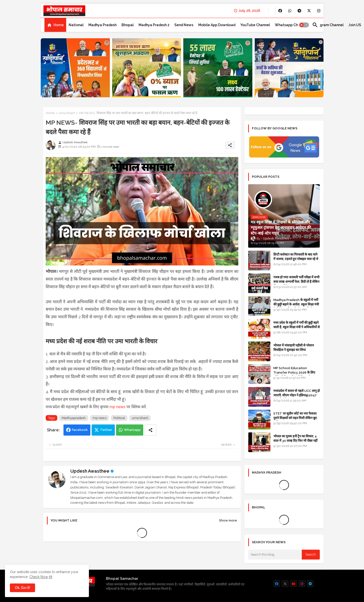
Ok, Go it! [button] (22, 588)
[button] (304, 25)
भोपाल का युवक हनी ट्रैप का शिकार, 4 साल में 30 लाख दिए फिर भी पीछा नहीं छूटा (295, 441)
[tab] (55, 25)
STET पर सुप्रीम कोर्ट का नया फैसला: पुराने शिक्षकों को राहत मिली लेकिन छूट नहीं (295, 418)
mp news (117, 407)
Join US (355, 25)
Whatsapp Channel (291, 25)
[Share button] (150, 430)
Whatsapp (132, 430)
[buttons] (280, 11)
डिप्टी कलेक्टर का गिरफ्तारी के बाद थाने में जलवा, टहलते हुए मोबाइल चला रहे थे (296, 257)
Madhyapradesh (74, 418)
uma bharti (67, 113)
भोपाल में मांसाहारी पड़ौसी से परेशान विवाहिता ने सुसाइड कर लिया (294, 348)
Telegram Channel (328, 25)
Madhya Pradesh (102, 25)
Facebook (80, 430)
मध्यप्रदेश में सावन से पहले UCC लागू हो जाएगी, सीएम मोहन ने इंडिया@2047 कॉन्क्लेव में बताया (297, 395)
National (76, 25)
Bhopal (128, 25)
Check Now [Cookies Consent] (39, 577)
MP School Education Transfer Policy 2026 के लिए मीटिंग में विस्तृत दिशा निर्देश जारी (294, 372)
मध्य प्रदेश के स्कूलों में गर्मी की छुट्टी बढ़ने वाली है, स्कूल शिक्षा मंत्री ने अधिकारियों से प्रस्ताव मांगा (297, 327)
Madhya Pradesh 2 (154, 25)
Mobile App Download (217, 25)
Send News (184, 25)
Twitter (106, 430)
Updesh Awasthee (90, 471)
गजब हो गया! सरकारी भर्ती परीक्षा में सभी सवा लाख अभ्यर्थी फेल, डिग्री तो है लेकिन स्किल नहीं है (296, 282)
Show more (228, 520)
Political (119, 418)
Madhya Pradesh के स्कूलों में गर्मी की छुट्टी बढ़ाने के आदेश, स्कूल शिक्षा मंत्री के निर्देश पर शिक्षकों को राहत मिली (296, 304)
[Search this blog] (275, 555)
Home (59, 25)
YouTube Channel (255, 25)
